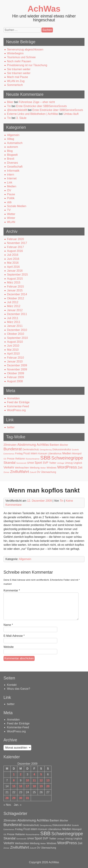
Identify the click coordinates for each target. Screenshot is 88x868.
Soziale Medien (17, 206)
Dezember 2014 (17, 294)
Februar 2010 (15, 358)
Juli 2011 (13, 318)
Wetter (11, 214)
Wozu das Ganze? (19, 689)
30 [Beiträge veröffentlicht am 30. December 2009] (21, 798)
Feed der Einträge (18, 402)
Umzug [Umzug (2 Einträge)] (69, 463)
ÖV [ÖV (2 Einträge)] (39, 472)
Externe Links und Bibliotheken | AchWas (33, 114)
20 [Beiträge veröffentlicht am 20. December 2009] (48, 786)
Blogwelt (12, 155)
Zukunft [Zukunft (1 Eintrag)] (33, 472)
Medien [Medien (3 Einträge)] (67, 453)
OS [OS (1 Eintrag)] (5, 459)
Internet (12, 178)
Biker (10, 102)
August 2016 (15, 251)
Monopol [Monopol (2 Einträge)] (77, 454)
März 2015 (14, 282)
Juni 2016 (13, 259)
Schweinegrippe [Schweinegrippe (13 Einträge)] (67, 458)
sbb (9, 202)
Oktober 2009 (16, 373)
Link (10, 182)
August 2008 (15, 381)
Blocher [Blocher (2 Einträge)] (64, 445)
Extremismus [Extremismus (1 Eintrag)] (9, 454)
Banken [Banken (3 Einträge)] (54, 445)
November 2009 (17, 369)
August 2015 (15, 279)
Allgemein (13, 135)
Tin (9, 106)
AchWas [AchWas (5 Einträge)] (43, 445)
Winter (11, 218)
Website (9, 647)
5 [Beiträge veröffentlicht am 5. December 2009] (41, 774)
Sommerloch (15, 85)
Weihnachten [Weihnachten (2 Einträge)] (22, 468)
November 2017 (17, 243)
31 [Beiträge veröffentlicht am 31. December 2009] (27, 798)
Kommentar (12, 590)
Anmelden (13, 398)
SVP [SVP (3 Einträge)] (45, 463)
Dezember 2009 (17, 365)
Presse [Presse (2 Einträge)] (11, 459)
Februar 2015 (15, 287)
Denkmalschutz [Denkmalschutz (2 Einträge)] (31, 450)
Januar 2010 (15, 362)
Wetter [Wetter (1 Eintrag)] (43, 468)
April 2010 (13, 354)
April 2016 (13, 267)
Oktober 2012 (16, 298)
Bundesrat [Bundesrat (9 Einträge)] (13, 449)
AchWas (44, 9)
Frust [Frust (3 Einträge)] (27, 453)
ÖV (9, 190)
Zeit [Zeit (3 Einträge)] (80, 468)
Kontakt (12, 685)
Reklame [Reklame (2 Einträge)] (20, 459)
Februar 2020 (15, 239)
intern (11, 175)
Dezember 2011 (17, 314)
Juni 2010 (13, 346)
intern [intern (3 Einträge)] (34, 453)
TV (9, 210)
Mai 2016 (13, 263)
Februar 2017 (15, 247)
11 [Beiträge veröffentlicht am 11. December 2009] (34, 780)
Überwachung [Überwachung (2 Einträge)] (49, 472)
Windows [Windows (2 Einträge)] (51, 468)
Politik (11, 198)
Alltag (11, 139)
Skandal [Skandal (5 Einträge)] (10, 463)
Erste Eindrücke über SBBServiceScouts (41, 106)
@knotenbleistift (17, 110)
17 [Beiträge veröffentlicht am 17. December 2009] (27, 786)
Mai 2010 (13, 350)
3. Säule (21, 118)
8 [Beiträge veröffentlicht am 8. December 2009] (14, 780)
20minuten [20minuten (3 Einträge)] (10, 445)
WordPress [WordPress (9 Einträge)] (67, 467)
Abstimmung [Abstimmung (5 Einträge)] (26, 445)
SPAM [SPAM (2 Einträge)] (30, 463)
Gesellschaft (15, 167)
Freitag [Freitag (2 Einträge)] (19, 454)
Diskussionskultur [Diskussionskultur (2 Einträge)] (62, 450)
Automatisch (15, 143)
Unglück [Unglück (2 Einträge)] (78, 463)
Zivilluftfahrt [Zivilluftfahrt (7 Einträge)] (20, 472)
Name (8, 625)
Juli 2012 (13, 302)
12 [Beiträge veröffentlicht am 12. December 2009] (41, 780)
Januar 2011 (15, 326)
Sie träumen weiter (19, 69)
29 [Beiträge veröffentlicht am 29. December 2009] (14, 798)
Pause (11, 194)
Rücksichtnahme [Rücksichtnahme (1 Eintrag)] (33, 459)
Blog (10, 151)
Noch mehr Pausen (19, 61)
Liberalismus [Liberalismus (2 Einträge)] (55, 454)
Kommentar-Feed (18, 406)
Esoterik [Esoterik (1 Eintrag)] (75, 450)
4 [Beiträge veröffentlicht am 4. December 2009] (34, 774)
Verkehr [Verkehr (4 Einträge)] (9, 467)
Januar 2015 (15, 290)
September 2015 (17, 275)
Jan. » (18, 805)
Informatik (13, 171)
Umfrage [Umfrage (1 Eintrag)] (61, 463)
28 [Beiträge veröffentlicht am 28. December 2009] (7, 798)
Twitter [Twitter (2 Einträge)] (53, 463)
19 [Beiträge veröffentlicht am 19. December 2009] (41, 786)
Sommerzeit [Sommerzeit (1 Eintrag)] (21, 463)
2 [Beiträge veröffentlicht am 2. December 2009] (21, 774)
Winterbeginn (15, 53)
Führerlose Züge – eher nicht (37, 102)
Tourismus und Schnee (21, 57)
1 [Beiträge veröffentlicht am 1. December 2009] (14, 774)
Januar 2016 (15, 271)
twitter (11, 427)
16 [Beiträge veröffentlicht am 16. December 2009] (21, 786)
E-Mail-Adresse (14, 636)
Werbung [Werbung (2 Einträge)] (35, 468)
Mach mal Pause (17, 77)
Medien (12, 186)
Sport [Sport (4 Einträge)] (38, 463)
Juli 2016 (13, 255)
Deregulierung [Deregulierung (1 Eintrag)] (46, 450)
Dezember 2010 (17, 330)
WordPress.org (16, 410)
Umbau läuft (71, 114)
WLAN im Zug (16, 81)
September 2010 (17, 338)
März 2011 (14, 322)
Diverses (12, 163)
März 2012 (14, 306)
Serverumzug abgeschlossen (25, 49)
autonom (12, 147)
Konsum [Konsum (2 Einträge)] (43, 454)
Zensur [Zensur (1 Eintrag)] (6, 472)
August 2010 (15, 342)
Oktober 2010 (16, 334)
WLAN (11, 222)
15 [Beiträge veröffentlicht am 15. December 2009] (14, 786)
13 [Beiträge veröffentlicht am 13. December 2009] (48, 780)
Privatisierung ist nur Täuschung (27, 65)
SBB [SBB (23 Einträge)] (45, 458)
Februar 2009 (15, 377)
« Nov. (7, 805)
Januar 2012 (15, 310)
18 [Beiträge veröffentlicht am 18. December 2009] (34, 786)
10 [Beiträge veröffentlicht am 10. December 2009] (27, 780)
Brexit (11, 159)
